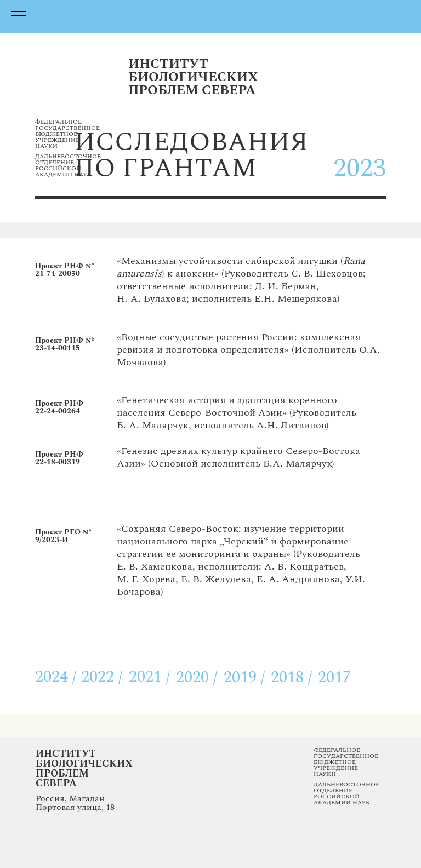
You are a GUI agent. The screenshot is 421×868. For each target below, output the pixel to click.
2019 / (244, 677)
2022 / (102, 677)
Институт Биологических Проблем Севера (84, 769)
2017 (334, 677)
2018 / (292, 677)
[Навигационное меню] (19, 16)
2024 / (56, 677)
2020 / (197, 677)
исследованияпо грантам (191, 155)
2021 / (150, 677)
